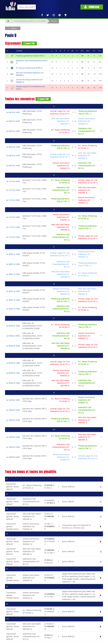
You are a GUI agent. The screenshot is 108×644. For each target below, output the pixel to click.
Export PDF (29, 43)
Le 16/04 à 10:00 (13, 400)
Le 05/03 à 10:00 (13, 326)
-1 (59, 526)
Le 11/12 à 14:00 (13, 217)
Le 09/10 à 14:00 (13, 147)
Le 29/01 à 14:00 (13, 291)
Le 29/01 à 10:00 (13, 254)
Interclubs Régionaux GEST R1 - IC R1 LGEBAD (30, 21)
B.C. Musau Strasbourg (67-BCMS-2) (29, 68)
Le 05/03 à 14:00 (13, 363)
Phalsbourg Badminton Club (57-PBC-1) (30, 56)
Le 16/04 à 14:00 (13, 437)
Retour (14, 28)
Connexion (92, 7)
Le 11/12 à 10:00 (13, 181)
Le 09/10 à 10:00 (13, 112)
